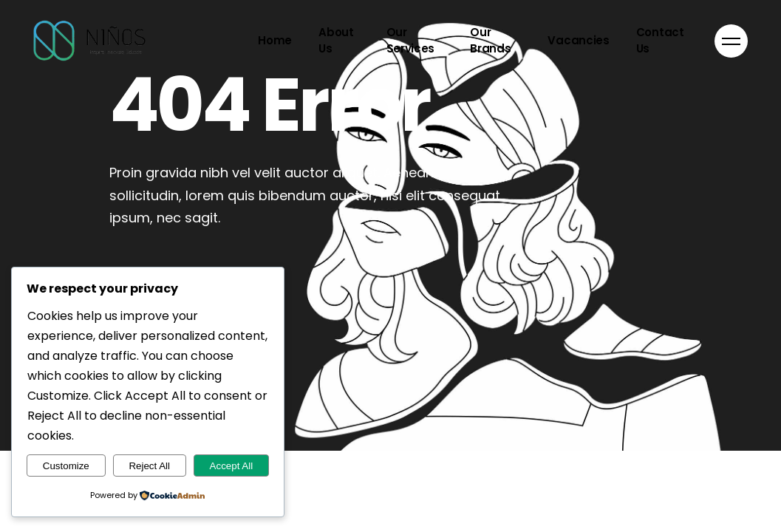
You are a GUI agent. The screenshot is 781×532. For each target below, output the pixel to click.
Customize (66, 466)
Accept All (232, 466)
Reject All (149, 466)
